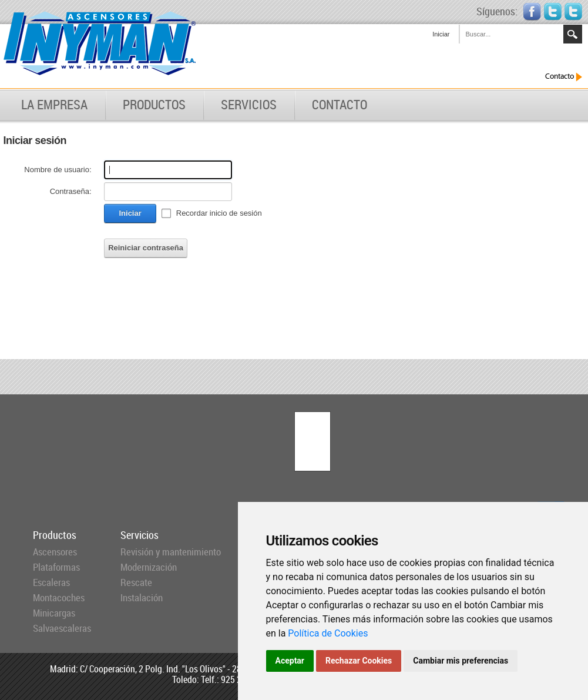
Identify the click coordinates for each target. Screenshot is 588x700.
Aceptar (290, 661)
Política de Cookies (328, 633)
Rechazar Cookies (359, 661)
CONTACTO (340, 105)
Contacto (564, 77)
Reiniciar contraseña (146, 248)
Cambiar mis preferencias (461, 661)
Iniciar (441, 34)
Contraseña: (71, 191)
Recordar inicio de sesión (219, 213)
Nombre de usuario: (58, 170)
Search (573, 34)
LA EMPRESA (54, 105)
